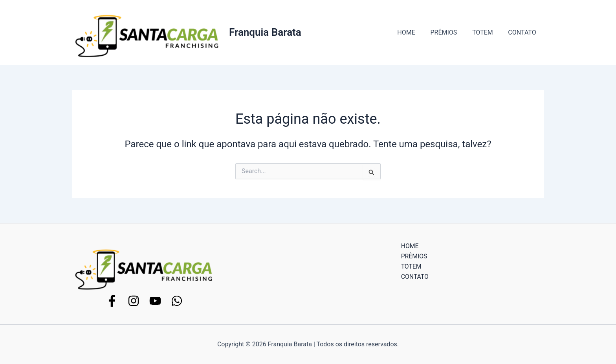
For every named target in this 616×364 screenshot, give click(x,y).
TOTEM (487, 32)
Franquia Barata (265, 32)
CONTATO (523, 32)
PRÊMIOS (450, 32)
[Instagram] (134, 301)
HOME (415, 32)
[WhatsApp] (177, 301)
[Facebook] (112, 301)
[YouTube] (155, 301)
